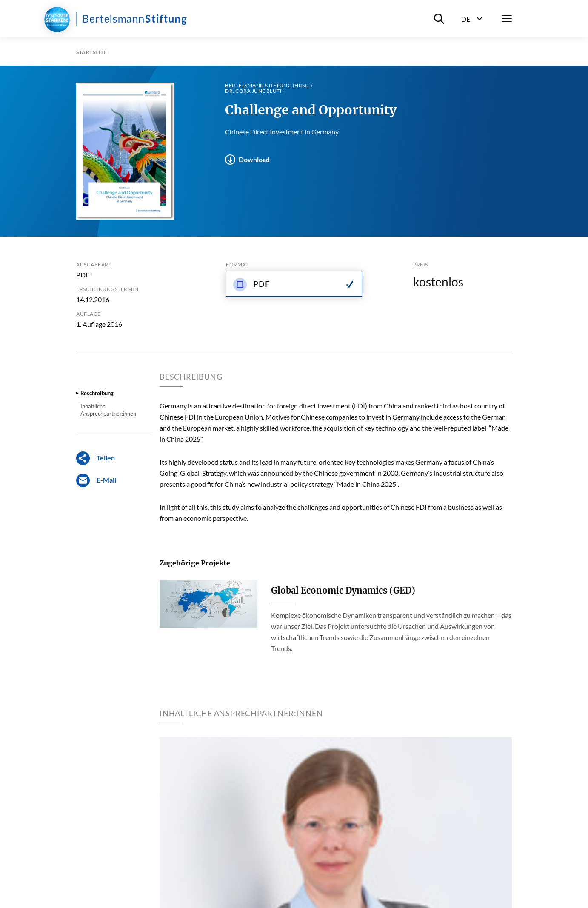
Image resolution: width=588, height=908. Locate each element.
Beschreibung (97, 393)
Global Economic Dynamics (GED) (343, 590)
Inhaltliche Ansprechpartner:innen (108, 410)
